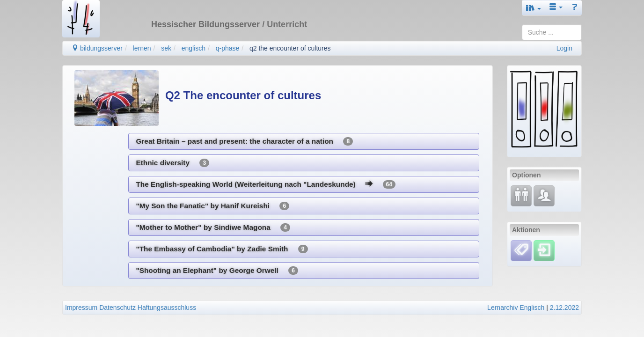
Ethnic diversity (172, 163)
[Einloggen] (544, 250)
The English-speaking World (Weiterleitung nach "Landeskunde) (265, 184)
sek (166, 48)
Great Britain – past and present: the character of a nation (244, 141)
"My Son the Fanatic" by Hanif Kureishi (212, 206)
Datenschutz (117, 308)
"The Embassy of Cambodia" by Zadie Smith (222, 249)
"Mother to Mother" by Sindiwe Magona (213, 227)
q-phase (228, 48)
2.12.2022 (564, 308)
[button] (534, 8)
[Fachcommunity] (544, 195)
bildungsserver (97, 48)
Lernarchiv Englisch (516, 308)
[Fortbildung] (521, 195)
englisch (194, 48)
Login (564, 48)
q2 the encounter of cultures (290, 48)
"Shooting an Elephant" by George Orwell (217, 271)
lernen (142, 48)
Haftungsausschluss (167, 308)
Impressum (81, 308)
